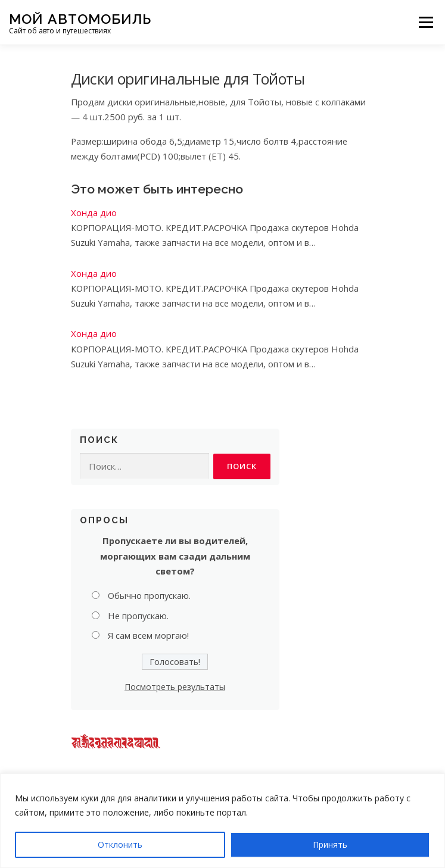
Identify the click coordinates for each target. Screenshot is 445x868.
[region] (222, 821)
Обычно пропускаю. (149, 595)
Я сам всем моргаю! (148, 635)
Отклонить (120, 844)
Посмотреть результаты (175, 687)
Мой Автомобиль (80, 18)
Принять (330, 844)
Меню (426, 22)
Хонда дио (94, 213)
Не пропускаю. (138, 616)
